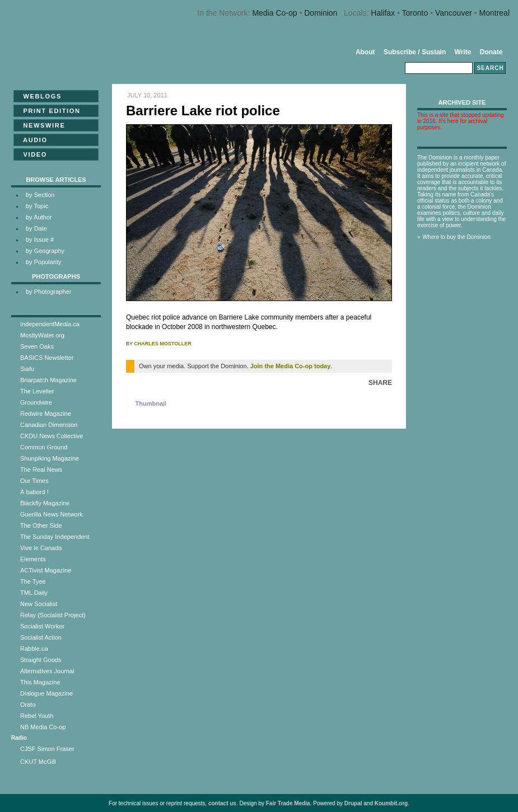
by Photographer (48, 292)
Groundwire (36, 402)
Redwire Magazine (46, 414)
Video (32, 154)
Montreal (494, 13)
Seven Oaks (37, 346)
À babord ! (34, 492)
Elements (33, 559)
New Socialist (39, 604)
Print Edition (48, 111)
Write (463, 52)
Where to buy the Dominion (457, 237)
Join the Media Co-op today (291, 366)
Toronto (415, 13)
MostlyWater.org (42, 335)
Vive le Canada (41, 548)
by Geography (45, 251)
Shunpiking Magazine (50, 458)
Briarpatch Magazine (48, 380)
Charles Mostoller (162, 344)
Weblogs (39, 96)
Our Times (34, 481)
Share (380, 383)
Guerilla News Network (52, 514)
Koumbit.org (391, 803)
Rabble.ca (34, 649)
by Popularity (44, 262)
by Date (36, 228)
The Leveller (37, 391)
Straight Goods (41, 660)
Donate (491, 52)
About (365, 52)
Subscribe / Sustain (415, 52)
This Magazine (40, 682)
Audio (32, 140)
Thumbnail (151, 403)
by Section (40, 195)
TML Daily (34, 593)
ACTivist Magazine (46, 570)
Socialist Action (41, 637)
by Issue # (40, 240)
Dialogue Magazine (46, 693)
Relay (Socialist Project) (53, 615)
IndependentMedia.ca (50, 324)
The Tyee (33, 581)
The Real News (41, 470)
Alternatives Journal (47, 671)
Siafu (27, 369)
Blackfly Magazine (45, 503)
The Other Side (41, 525)
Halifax (383, 13)
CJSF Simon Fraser (47, 749)
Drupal (353, 803)
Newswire (41, 125)
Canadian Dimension (49, 425)
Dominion (321, 13)
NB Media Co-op (43, 727)
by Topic (37, 206)
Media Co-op (274, 13)
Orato (28, 705)
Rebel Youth (37, 716)
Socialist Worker (42, 626)
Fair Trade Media (288, 803)
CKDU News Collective (52, 436)
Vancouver (454, 13)
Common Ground (44, 447)
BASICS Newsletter (47, 358)
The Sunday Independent (55, 537)
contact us (222, 803)
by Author (39, 217)
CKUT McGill (38, 762)
